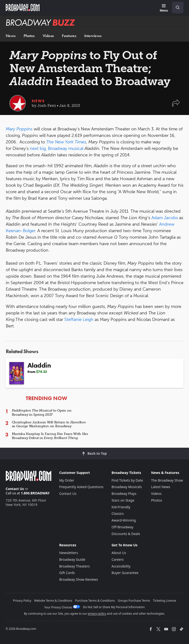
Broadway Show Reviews (79, 579)
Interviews (93, 36)
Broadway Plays (124, 494)
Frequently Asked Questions (81, 487)
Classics (118, 513)
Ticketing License (164, 601)
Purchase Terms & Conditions (95, 601)
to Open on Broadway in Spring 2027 (42, 413)
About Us (119, 553)
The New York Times (66, 142)
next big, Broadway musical (57, 148)
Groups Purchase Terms (134, 601)
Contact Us (15, 489)
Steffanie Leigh (79, 319)
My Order (67, 480)
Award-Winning (124, 520)
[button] (176, 105)
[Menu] (164, 8)
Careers (117, 559)
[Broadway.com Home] (23, 7)
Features (69, 36)
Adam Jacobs (165, 218)
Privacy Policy (22, 601)
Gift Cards (67, 573)
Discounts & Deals (126, 534)
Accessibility (121, 566)
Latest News (161, 487)
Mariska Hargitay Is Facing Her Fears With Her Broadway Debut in (50, 436)
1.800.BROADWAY (35, 493)
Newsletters (69, 553)
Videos (48, 36)
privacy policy (97, 614)
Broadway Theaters (75, 566)
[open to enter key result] (178, 7)
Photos (29, 36)
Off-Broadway (122, 527)
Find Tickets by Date (127, 480)
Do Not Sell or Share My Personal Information (114, 607)
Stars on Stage (123, 500)
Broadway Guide (72, 559)
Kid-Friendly (121, 507)
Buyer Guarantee (125, 573)
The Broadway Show (167, 480)
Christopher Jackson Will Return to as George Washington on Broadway (49, 424)
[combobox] (176, 7)
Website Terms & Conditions (53, 601)
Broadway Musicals (127, 487)
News (11, 36)
